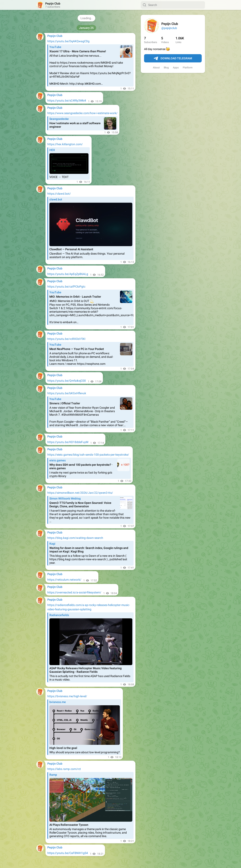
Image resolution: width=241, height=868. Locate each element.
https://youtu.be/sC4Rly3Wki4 (67, 101)
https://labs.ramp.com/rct (64, 769)
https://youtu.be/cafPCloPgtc (66, 287)
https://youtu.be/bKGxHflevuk (67, 393)
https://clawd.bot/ (59, 194)
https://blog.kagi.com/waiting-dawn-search (75, 538)
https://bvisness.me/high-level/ (67, 696)
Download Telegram (173, 58)
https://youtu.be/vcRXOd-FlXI (66, 339)
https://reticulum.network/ (64, 580)
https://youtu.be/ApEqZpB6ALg (68, 274)
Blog (166, 68)
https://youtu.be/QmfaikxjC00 (67, 381)
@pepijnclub (169, 28)
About (156, 68)
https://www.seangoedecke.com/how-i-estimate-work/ (82, 113)
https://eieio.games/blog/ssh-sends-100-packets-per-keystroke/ (88, 455)
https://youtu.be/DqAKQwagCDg (68, 41)
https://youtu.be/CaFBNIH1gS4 (68, 853)
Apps (176, 68)
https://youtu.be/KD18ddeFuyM (68, 442)
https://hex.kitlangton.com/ (65, 144)
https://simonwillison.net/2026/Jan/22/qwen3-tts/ (80, 493)
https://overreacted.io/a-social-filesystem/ (74, 592)
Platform (188, 68)
